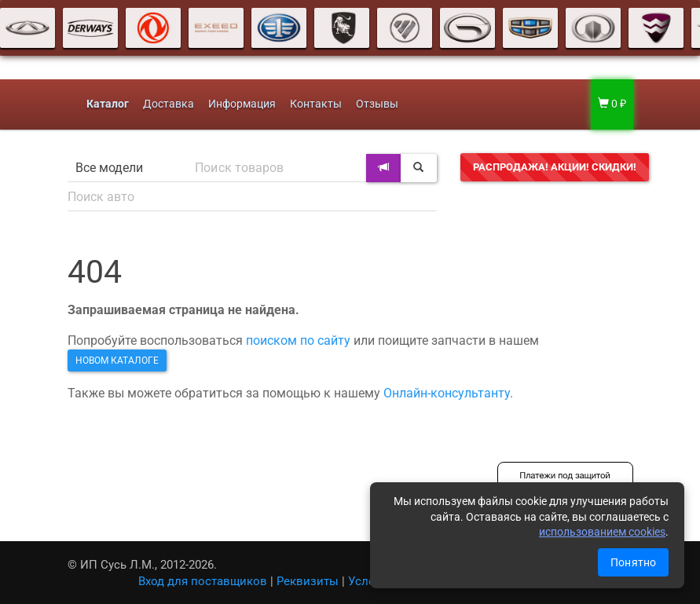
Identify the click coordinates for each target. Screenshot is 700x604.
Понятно (633, 562)
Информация (242, 104)
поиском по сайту (298, 340)
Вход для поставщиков (203, 581)
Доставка (169, 104)
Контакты (316, 104)
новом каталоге (117, 361)
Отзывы (377, 104)
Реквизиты (308, 581)
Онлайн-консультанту (447, 393)
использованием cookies (602, 532)
